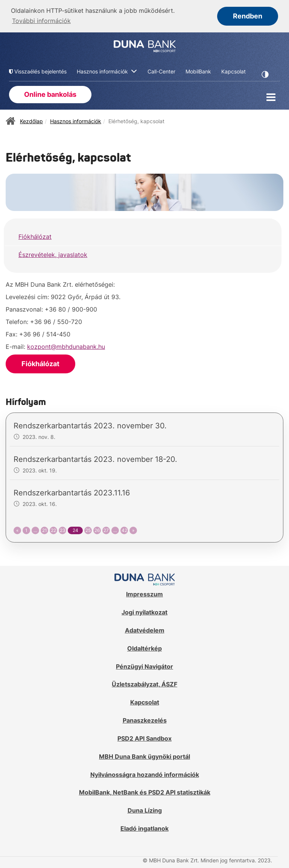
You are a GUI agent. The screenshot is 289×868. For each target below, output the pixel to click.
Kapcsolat (145, 702)
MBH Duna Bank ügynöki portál (144, 756)
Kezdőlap (31, 120)
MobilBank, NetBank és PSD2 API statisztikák (145, 792)
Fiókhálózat (35, 236)
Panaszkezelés (145, 720)
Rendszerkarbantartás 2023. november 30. (90, 425)
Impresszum (144, 593)
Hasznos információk (76, 120)
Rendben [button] (248, 16)
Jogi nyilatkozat (144, 611)
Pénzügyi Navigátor (144, 666)
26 (97, 530)
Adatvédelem (145, 630)
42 (124, 530)
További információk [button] (41, 21)
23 (63, 530)
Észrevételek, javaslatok (53, 254)
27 (106, 530)
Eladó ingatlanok (144, 828)
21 (45, 530)
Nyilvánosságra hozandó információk (145, 774)
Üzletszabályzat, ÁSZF (144, 684)
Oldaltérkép (144, 648)
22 (53, 530)
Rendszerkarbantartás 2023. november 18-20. (95, 458)
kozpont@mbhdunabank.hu (66, 346)
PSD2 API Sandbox (144, 738)
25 (88, 530)
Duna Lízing (145, 810)
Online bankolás (50, 94)
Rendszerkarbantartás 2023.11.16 (72, 492)
